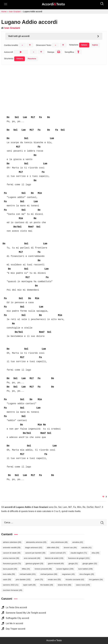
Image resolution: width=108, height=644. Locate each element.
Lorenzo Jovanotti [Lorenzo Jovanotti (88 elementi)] (43, 569)
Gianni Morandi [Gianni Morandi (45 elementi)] (56, 563)
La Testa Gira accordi (16, 607)
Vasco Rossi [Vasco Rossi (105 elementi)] (83, 585)
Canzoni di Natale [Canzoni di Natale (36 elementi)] (12, 553)
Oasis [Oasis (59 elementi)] (7, 580)
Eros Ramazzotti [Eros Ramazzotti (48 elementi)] (32, 558)
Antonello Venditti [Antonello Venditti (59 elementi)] (12, 547)
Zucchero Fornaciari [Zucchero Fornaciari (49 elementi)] (13, 590)
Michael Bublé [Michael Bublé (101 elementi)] (28, 574)
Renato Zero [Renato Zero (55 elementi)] (54, 580)
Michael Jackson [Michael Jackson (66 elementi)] (49, 574)
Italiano (84, 45)
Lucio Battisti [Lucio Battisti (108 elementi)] (85, 569)
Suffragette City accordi (17, 618)
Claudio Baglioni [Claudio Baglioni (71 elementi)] (79, 553)
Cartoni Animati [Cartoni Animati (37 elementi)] (58, 553)
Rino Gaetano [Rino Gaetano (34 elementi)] (96, 580)
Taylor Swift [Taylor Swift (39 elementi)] (29, 585)
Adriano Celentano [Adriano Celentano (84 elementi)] (12, 542)
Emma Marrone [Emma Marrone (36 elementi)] (11, 558)
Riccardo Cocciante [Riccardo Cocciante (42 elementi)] (75, 580)
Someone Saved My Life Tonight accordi (26, 613)
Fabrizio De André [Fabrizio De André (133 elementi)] (54, 558)
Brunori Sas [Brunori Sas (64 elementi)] (70, 547)
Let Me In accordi (14, 623)
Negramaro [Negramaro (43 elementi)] (68, 574)
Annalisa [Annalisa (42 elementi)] (78, 542)
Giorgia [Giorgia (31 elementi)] (73, 563)
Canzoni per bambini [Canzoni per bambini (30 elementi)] (35, 553)
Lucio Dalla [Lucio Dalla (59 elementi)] (9, 574)
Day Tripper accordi (16, 629)
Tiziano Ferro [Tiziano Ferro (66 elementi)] (64, 585)
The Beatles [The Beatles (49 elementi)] (47, 585)
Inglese (95, 45)
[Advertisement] (54, 84)
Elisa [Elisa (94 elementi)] (95, 553)
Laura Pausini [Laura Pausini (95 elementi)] (10, 569)
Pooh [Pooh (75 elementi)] (39, 580)
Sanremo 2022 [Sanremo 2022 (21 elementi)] (11, 585)
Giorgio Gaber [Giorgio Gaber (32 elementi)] (90, 563)
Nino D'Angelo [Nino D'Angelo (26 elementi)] (87, 574)
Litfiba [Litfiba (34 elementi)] (26, 569)
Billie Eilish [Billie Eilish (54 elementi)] (53, 547)
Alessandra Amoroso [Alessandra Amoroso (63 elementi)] (36, 542)
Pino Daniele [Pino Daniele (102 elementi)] (23, 580)
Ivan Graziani (12, 28)
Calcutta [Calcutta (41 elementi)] (86, 547)
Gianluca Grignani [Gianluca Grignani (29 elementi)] (34, 563)
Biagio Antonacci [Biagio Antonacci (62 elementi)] (34, 547)
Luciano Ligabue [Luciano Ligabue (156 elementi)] (65, 569)
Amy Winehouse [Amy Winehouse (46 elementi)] (59, 542)
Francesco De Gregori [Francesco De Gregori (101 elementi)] (79, 558)
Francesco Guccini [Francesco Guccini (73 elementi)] (12, 563)
